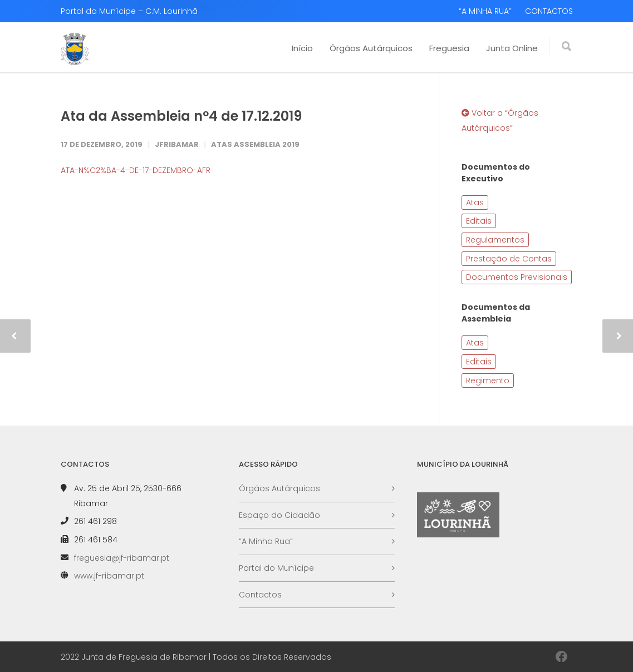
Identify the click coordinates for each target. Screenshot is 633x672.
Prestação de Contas (509, 259)
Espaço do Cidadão (279, 515)
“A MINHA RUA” (485, 11)
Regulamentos (495, 240)
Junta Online (512, 48)
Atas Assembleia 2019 (255, 144)
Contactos (260, 595)
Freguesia (449, 48)
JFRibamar (177, 144)
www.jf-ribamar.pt (109, 576)
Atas (475, 202)
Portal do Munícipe (276, 568)
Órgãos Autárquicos (371, 48)
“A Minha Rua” (266, 541)
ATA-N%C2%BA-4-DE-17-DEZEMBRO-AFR (136, 170)
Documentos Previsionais (517, 277)
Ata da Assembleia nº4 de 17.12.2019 (181, 116)
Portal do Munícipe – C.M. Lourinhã (129, 11)
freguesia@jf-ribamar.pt (122, 558)
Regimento (488, 381)
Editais (479, 221)
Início (302, 48)
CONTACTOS (549, 11)
